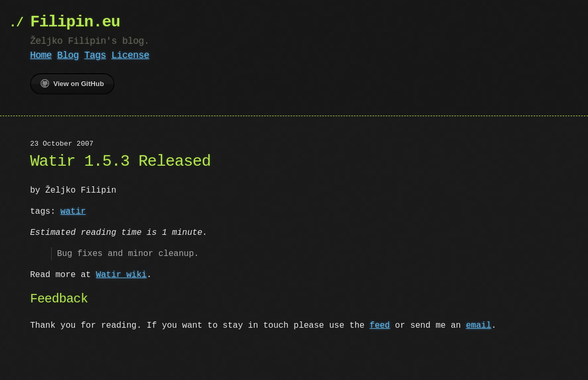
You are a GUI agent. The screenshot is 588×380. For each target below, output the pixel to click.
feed (380, 326)
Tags (95, 55)
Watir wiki (121, 275)
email (479, 326)
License (130, 55)
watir (73, 212)
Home (41, 55)
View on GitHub (72, 83)
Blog (68, 55)
